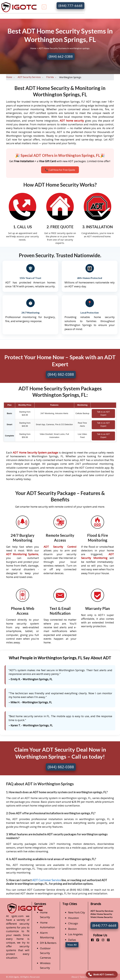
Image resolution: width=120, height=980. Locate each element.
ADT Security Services (29, 77)
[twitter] (96, 940)
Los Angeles (75, 934)
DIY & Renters (48, 943)
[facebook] (91, 940)
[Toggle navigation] (44, 7)
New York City (77, 912)
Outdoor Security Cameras (45, 953)
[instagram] (102, 940)
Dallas (72, 940)
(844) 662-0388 (61, 56)
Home (34, 48)
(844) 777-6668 (70, 6)
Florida (50, 77)
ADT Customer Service (47, 880)
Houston (73, 918)
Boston (72, 929)
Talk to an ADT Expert (103, 413)
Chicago (73, 923)
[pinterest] (107, 940)
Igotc (17, 977)
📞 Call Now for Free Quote (60, 170)
